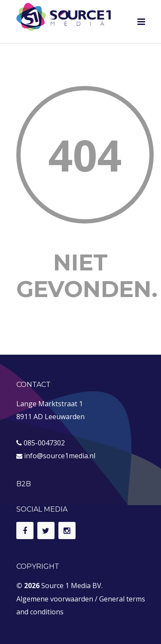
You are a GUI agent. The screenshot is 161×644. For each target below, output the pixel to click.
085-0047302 (44, 443)
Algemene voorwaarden (55, 599)
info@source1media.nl (60, 456)
